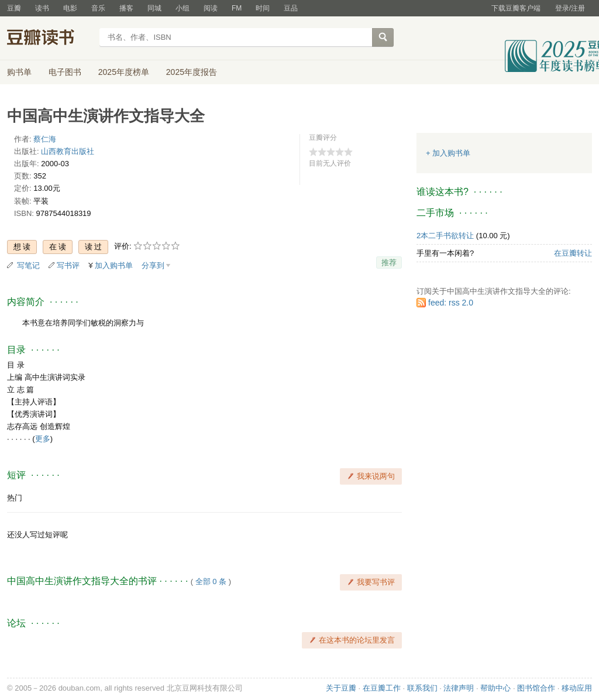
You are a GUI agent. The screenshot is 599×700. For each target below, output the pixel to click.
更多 (43, 439)
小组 (183, 8)
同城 (154, 8)
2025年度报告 (192, 72)
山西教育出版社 (68, 151)
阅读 (211, 8)
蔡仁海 (45, 139)
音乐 (98, 8)
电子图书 (65, 72)
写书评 (68, 265)
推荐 (389, 262)
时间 (263, 8)
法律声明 (459, 688)
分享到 (153, 265)
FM (237, 8)
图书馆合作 (536, 688)
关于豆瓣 (341, 688)
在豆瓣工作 (382, 688)
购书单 (19, 72)
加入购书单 (114, 265)
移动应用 (577, 688)
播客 (126, 8)
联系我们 (422, 688)
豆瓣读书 (49, 39)
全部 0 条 (211, 581)
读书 (42, 8)
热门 (15, 498)
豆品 (291, 8)
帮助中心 (495, 688)
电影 (70, 8)
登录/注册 (570, 8)
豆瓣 (14, 8)
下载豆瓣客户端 (516, 8)
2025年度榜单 (124, 72)
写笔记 (28, 265)
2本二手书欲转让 (445, 236)
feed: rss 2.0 (451, 303)
